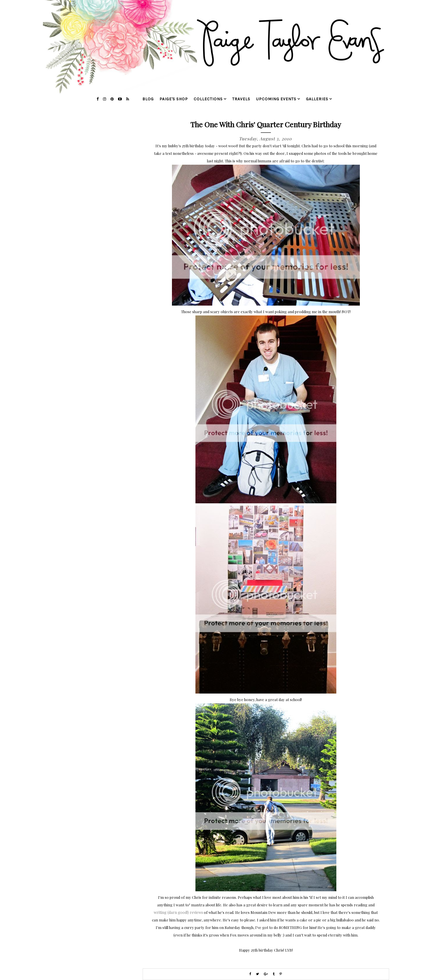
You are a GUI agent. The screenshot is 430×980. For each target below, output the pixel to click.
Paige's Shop (174, 99)
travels (241, 99)
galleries (317, 99)
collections (208, 99)
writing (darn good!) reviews (178, 912)
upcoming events (276, 99)
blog (148, 99)
